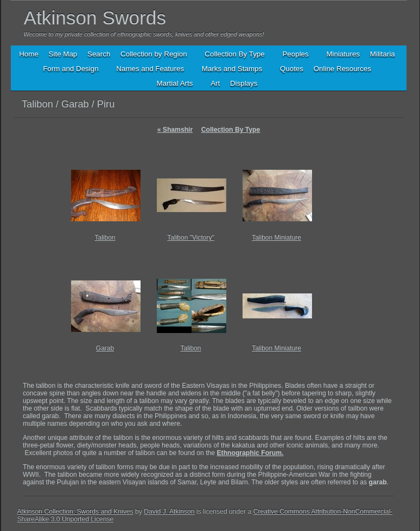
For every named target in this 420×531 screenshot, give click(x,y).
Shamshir (175, 130)
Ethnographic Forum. (250, 453)
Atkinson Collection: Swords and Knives (75, 511)
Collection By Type (231, 130)
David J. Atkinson (169, 511)
